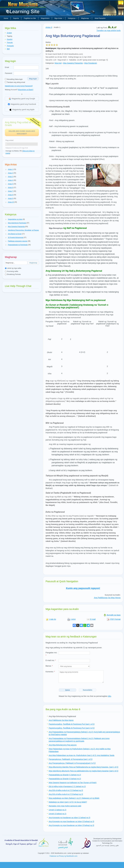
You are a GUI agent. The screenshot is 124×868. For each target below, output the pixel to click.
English (9, 33)
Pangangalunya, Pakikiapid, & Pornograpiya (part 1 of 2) (71, 759)
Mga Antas (59, 18)
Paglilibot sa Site (30, 18)
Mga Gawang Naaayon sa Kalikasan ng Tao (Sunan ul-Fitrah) (73, 783)
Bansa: (49, 666)
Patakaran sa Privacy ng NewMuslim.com (63, 856)
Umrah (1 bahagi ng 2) (57, 810)
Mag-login (33, 79)
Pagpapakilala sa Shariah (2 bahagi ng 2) (65, 779)
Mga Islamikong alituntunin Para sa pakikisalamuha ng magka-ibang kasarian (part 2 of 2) (84, 771)
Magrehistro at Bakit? (26, 90)
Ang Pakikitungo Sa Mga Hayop (107, 598)
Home (6, 18)
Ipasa (68, 690)
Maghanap (86, 18)
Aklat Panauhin (100, 18)
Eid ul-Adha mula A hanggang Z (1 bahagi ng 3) (67, 786)
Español (10, 39)
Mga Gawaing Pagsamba (73, 63)
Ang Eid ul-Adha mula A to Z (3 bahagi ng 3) (66, 794)
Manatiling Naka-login (14, 79)
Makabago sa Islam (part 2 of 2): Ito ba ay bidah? (68, 802)
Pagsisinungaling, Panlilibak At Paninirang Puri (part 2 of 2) (72, 728)
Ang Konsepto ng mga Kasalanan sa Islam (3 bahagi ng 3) (71, 825)
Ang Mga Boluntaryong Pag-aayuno (63, 745)
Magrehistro (45, 18)
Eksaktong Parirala (13, 274)
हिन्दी (8, 49)
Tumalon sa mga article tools (109, 30)
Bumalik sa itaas (112, 615)
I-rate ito (51, 619)
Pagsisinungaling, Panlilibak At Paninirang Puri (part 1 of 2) (72, 724)
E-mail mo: (51, 660)
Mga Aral (58, 63)
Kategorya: (50, 63)
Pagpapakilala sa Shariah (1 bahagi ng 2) (65, 775)
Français (10, 43)
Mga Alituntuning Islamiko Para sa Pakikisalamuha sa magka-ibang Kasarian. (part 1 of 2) (84, 767)
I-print (71, 619)
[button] (6, 169)
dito (110, 696)
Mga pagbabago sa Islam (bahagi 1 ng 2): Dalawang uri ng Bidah (74, 798)
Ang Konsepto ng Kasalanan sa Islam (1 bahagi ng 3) (70, 818)
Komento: (50, 672)
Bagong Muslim (23, 9)
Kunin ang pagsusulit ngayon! (83, 588)
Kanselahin (88, 690)
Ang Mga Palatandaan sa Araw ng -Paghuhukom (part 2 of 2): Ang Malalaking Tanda (82, 755)
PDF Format (114, 619)
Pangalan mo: (51, 654)
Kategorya (73, 18)
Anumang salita (12, 271)
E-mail (91, 619)
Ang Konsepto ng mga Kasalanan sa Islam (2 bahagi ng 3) (71, 821)
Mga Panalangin (91, 63)
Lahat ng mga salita (13, 268)
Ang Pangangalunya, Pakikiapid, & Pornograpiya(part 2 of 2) (72, 763)
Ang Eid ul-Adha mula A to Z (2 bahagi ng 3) (66, 790)
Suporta (16, 18)
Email (7, 67)
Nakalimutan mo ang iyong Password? (19, 86)
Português (10, 46)
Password (8, 73)
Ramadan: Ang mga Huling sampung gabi (65, 806)
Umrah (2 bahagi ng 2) (57, 814)
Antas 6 (49, 27)
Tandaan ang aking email (15, 82)
